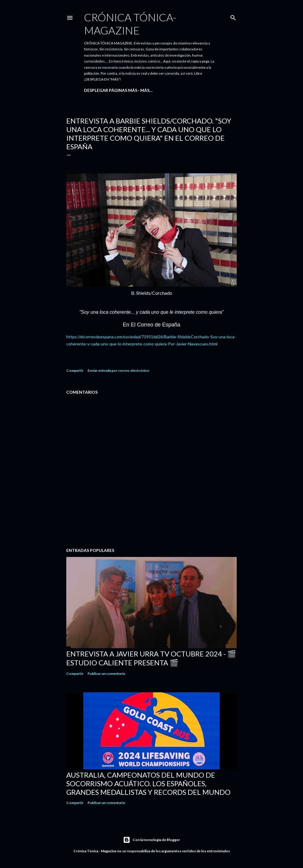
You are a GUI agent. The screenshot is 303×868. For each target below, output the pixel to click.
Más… (146, 90)
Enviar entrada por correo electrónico (119, 370)
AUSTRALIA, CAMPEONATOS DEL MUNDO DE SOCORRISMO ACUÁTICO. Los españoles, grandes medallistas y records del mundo (148, 783)
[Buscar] (233, 16)
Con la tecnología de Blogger (151, 840)
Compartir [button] (75, 370)
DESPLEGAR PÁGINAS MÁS (111, 90)
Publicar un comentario (107, 674)
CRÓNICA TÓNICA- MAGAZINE (130, 24)
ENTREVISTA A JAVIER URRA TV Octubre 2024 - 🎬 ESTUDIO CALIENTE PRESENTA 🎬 (151, 658)
